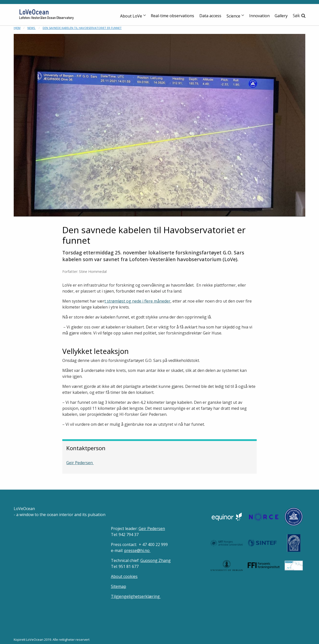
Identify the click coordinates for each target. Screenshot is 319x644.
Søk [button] (296, 15)
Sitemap (119, 586)
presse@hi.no (137, 550)
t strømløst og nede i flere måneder (137, 301)
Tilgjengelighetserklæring (136, 596)
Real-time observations (172, 16)
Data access (210, 16)
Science (233, 16)
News (32, 28)
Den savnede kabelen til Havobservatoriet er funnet (82, 28)
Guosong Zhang (156, 560)
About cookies (124, 576)
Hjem (17, 28)
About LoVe (131, 16)
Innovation (259, 16)
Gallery (281, 16)
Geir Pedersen (80, 463)
